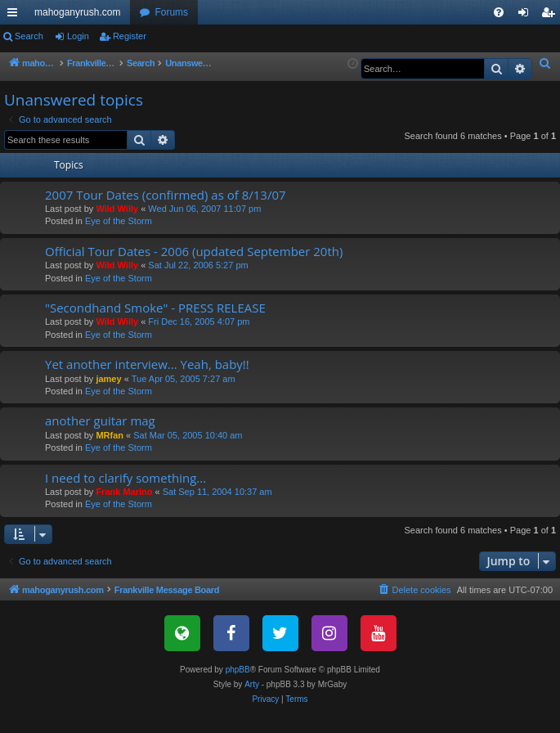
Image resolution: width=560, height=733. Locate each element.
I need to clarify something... (125, 496)
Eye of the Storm (119, 239)
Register (130, 36)
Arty (252, 702)
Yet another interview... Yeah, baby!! (147, 382)
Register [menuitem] (551, 16)
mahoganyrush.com (77, 12)
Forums (171, 12)
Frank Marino (124, 510)
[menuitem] (499, 12)
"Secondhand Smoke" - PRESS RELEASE (155, 326)
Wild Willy (117, 227)
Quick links (16, 16)
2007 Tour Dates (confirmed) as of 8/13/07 (166, 213)
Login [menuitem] (527, 16)
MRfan (110, 453)
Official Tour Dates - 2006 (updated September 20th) (194, 269)
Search (29, 36)
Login (78, 36)
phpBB (238, 688)
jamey (108, 397)
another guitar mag (100, 438)
